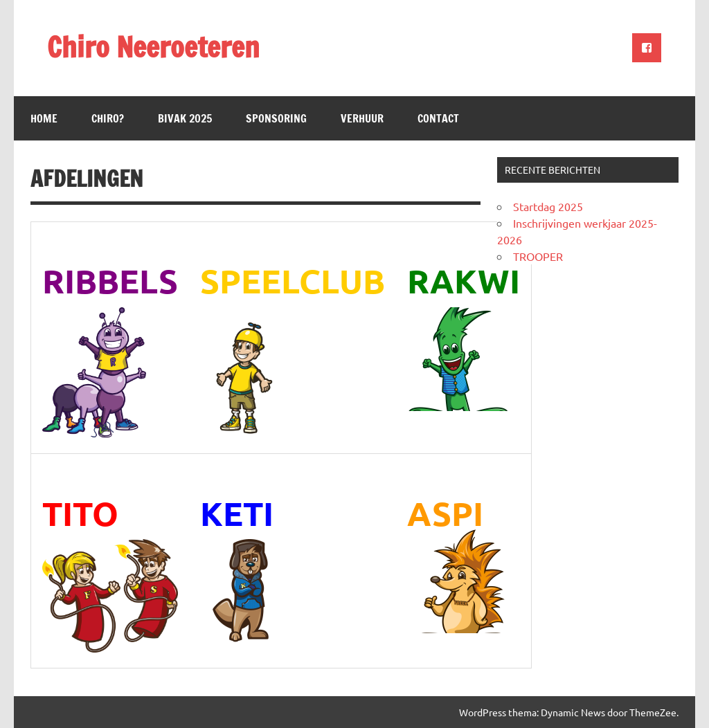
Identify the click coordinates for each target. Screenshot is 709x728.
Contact (438, 118)
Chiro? (108, 118)
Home (44, 118)
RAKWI (464, 280)
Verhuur (362, 118)
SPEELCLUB (293, 280)
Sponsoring (276, 118)
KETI (237, 513)
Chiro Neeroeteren (153, 47)
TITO (80, 513)
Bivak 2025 (185, 118)
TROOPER (538, 256)
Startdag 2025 (548, 206)
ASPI (445, 513)
